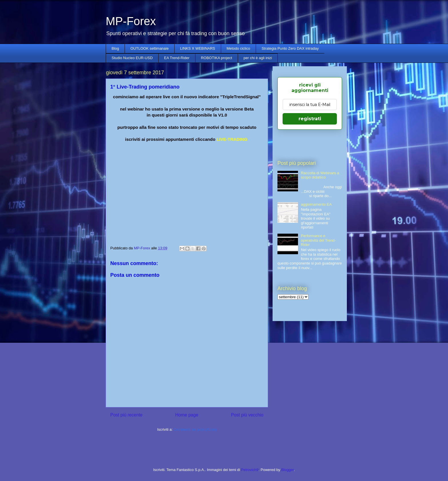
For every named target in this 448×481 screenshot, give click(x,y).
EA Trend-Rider (177, 58)
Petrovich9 (250, 470)
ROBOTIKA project (216, 58)
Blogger (287, 470)
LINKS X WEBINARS (198, 48)
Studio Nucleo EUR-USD (132, 58)
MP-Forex (131, 21)
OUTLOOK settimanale (150, 48)
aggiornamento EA (316, 204)
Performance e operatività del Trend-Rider (318, 240)
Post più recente (126, 415)
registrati (310, 119)
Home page (187, 415)
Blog (115, 48)
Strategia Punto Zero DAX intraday (290, 48)
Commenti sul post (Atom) (195, 429)
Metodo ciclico (238, 48)
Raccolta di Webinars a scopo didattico (320, 175)
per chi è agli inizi (258, 58)
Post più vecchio (247, 415)
